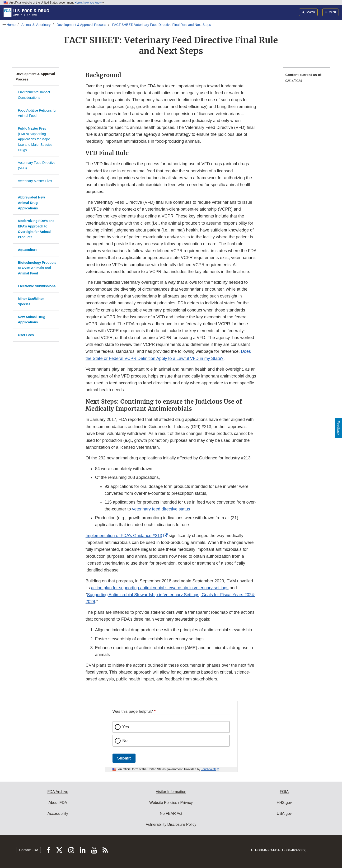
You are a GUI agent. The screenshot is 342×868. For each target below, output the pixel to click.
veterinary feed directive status (161, 509)
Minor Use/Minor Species (31, 301)
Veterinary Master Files (35, 181)
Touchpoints (209, 769)
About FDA (58, 803)
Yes (126, 727)
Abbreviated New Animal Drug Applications (32, 203)
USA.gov (284, 814)
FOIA (284, 792)
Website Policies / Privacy (171, 803)
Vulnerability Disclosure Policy (171, 824)
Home (11, 25)
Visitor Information (171, 792)
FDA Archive (58, 792)
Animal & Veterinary (36, 25)
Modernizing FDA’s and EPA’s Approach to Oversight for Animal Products (36, 229)
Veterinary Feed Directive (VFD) (37, 165)
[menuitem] (306, 79)
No (125, 741)
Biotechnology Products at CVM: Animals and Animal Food (37, 268)
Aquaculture (28, 250)
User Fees (26, 335)
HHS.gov (284, 803)
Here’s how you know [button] (89, 3)
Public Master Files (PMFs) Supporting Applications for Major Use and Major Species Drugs (35, 139)
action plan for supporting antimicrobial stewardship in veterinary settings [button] (160, 588)
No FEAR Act (171, 814)
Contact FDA (29, 850)
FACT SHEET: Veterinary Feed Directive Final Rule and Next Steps (162, 25)
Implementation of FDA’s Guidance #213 (124, 536)
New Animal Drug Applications (32, 320)
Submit (124, 758)
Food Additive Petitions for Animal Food (37, 113)
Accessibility (58, 814)
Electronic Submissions (37, 286)
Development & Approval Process (82, 25)
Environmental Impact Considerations (34, 95)
